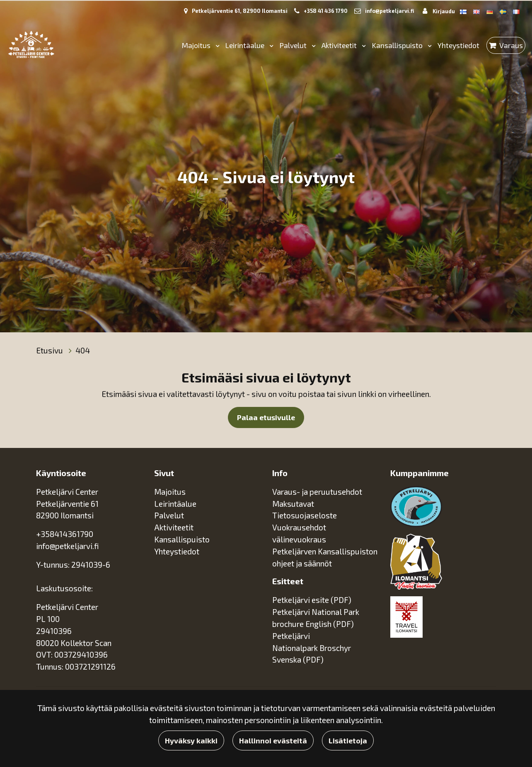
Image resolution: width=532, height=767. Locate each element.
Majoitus (197, 45)
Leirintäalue (246, 45)
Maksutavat (293, 504)
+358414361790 (65, 534)
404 (83, 350)
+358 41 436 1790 (326, 11)
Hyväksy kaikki (191, 740)
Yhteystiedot (458, 45)
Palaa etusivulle (266, 417)
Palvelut (294, 45)
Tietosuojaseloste (305, 515)
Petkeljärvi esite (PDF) (312, 600)
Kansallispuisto (398, 45)
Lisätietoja (348, 740)
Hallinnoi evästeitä (273, 740)
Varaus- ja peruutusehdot (317, 492)
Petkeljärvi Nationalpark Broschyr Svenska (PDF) (312, 648)
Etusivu (50, 350)
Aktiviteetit (340, 45)
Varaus (511, 45)
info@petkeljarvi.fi (390, 11)
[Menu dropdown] (216, 45)
